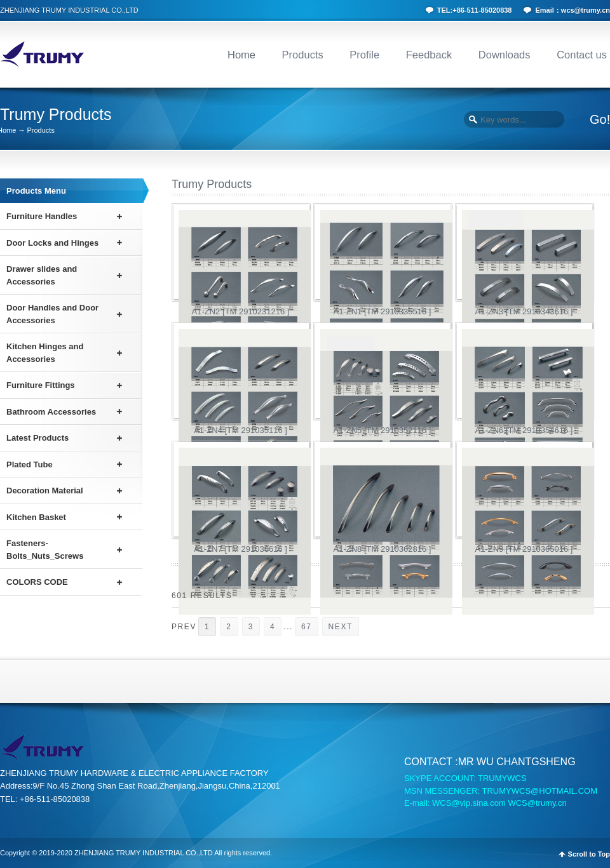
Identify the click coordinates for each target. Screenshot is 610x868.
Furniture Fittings (41, 385)
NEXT (341, 627)
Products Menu (36, 191)
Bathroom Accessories (51, 412)
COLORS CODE (37, 582)
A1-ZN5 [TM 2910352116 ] (383, 430)
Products (303, 55)
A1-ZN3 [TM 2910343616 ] (524, 311)
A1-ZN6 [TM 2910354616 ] (524, 430)
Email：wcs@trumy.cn (573, 10)
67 (307, 627)
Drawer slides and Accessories (42, 275)
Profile (364, 55)
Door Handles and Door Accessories (52, 314)
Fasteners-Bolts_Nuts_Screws (45, 550)
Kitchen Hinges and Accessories (45, 353)
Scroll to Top (589, 854)
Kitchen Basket (36, 517)
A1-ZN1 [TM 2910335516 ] (383, 311)
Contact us (582, 55)
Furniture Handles (42, 216)
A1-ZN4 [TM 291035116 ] (241, 430)
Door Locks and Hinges (52, 243)
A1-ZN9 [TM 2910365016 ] (524, 549)
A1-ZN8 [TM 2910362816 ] (383, 549)
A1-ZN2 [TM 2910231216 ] (241, 311)
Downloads (505, 55)
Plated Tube (30, 464)
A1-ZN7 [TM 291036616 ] (241, 549)
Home (241, 55)
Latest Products (37, 438)
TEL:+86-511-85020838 (475, 10)
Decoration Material (45, 491)
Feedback (429, 55)
